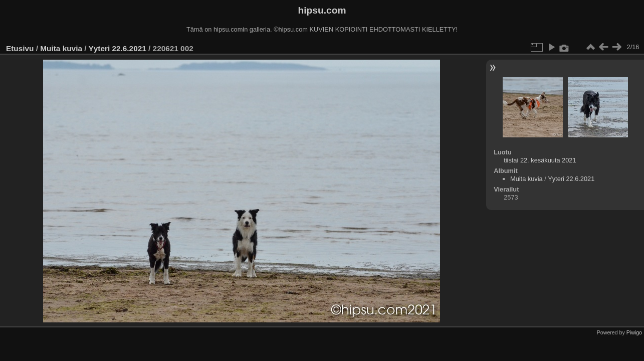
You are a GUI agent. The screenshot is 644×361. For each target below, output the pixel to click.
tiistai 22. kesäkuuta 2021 (540, 160)
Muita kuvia (61, 48)
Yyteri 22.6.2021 (117, 48)
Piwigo (634, 332)
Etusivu (20, 48)
